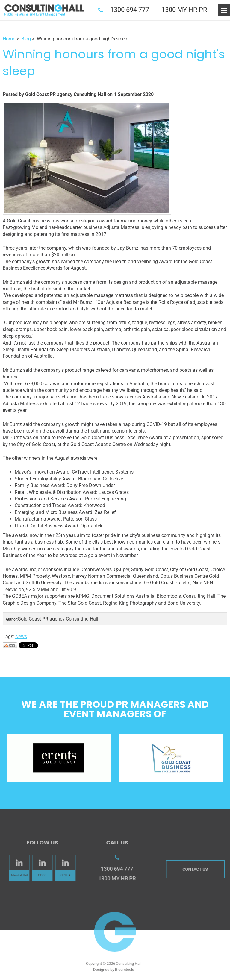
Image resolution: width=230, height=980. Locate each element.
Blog (26, 39)
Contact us (196, 869)
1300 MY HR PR (184, 10)
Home (9, 39)
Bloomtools (125, 971)
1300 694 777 (130, 10)
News (21, 637)
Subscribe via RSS (10, 645)
